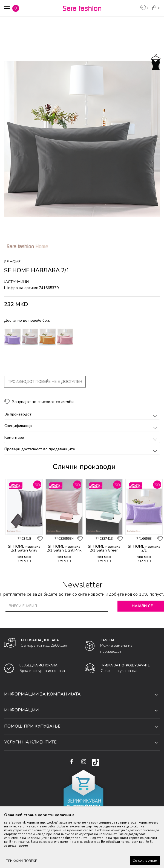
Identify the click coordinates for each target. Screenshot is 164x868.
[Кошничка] (156, 7)
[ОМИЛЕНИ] (145, 9)
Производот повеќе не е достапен (45, 382)
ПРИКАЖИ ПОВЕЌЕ (21, 861)
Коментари (82, 438)
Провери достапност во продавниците (82, 449)
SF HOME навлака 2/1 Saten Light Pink (64, 548)
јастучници (16, 282)
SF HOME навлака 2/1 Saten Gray (24, 548)
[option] (82, 139)
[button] (16, 8)
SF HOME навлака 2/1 (144, 548)
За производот (82, 414)
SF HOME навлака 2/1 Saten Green (104, 548)
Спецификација (82, 426)
